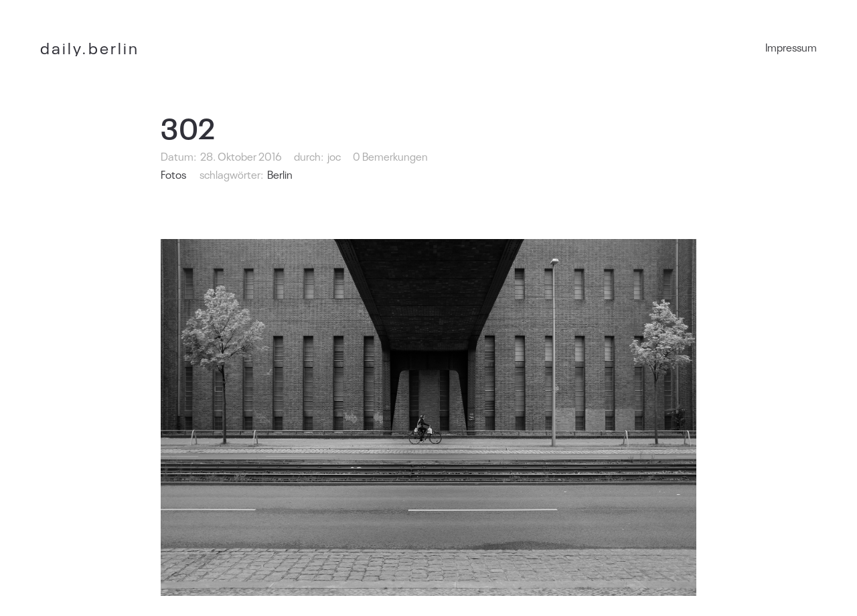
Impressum (791, 47)
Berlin (280, 174)
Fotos (173, 174)
